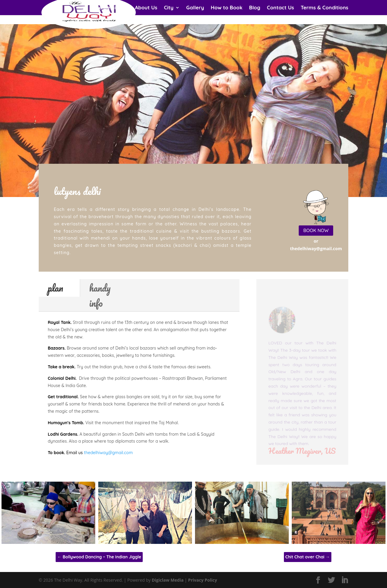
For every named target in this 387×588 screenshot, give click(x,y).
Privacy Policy (203, 580)
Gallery (195, 8)
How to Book (227, 8)
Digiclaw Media (168, 580)
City (169, 8)
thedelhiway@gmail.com (108, 453)
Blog (255, 8)
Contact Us (281, 8)
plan (55, 288)
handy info (100, 295)
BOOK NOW (316, 230)
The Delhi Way (111, 8)
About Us (146, 8)
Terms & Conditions (325, 8)
